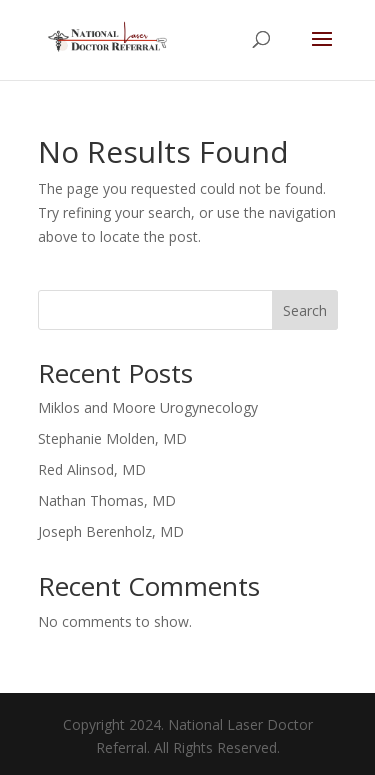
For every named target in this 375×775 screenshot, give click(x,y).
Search (305, 310)
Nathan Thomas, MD (107, 500)
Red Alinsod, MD (92, 469)
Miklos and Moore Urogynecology (148, 407)
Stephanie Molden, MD (112, 438)
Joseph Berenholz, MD (111, 531)
